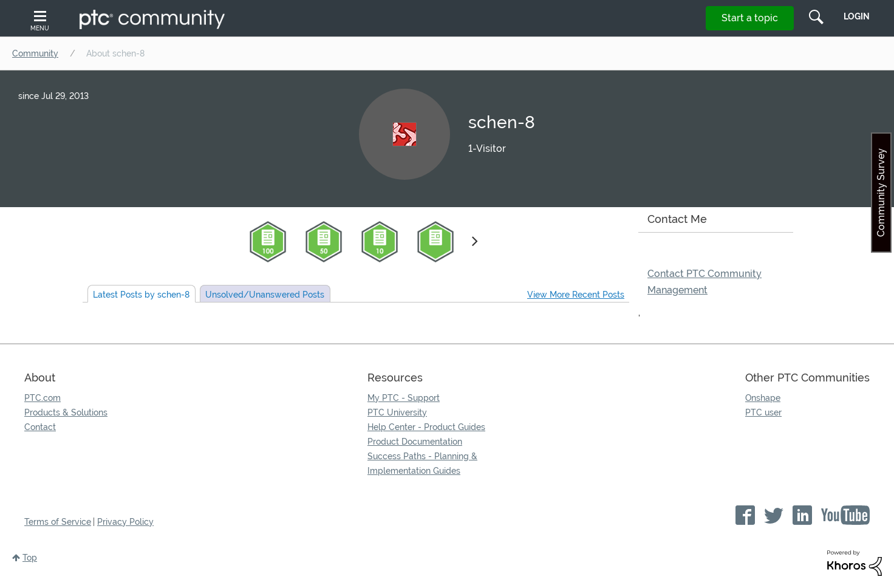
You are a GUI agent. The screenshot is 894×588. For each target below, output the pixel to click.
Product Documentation (415, 442)
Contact (40, 427)
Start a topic (750, 18)
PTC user (763, 412)
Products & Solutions (66, 412)
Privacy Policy (125, 522)
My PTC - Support (404, 398)
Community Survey (881, 193)
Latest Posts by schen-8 (141, 295)
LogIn (857, 16)
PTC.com (43, 398)
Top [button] (30, 558)
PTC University (397, 412)
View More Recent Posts (576, 295)
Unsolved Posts (265, 295)
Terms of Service (58, 522)
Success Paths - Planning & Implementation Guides (422, 463)
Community (35, 53)
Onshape (763, 398)
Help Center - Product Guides (426, 427)
